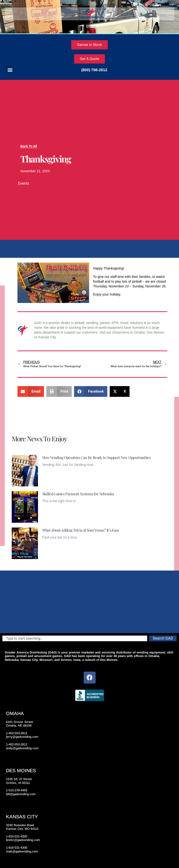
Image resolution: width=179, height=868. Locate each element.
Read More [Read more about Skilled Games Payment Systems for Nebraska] (50, 520)
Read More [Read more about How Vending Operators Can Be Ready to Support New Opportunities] (50, 484)
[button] (10, 70)
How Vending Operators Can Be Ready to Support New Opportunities (96, 457)
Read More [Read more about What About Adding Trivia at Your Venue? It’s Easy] (50, 556)
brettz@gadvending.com (23, 840)
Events (24, 183)
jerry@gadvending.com (22, 737)
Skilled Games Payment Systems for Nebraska (78, 494)
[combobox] (75, 638)
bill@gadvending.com (21, 794)
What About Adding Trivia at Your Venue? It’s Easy (81, 530)
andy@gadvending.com (22, 748)
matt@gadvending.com (22, 851)
